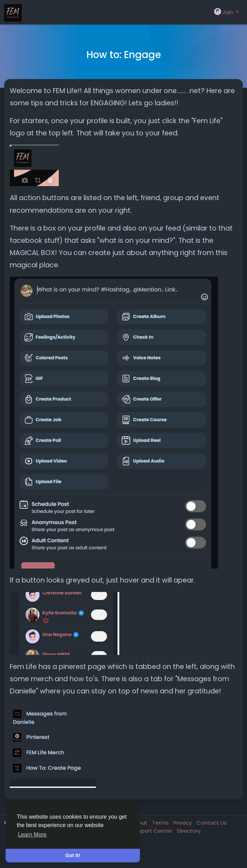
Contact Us (212, 823)
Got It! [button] (73, 855)
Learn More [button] (32, 835)
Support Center (152, 831)
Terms (161, 823)
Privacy (183, 823)
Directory (189, 831)
